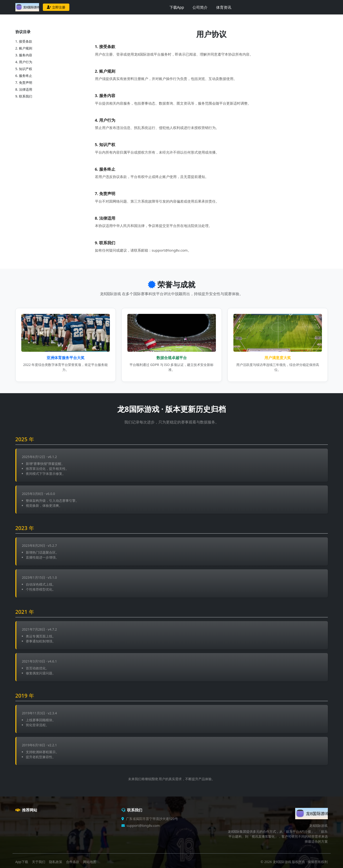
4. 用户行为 (24, 62)
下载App (177, 7)
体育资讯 (224, 7)
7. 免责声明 (24, 82)
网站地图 (90, 862)
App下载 (22, 862)
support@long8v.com (143, 826)
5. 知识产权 (24, 69)
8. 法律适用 (24, 89)
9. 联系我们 (24, 96)
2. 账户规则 (24, 48)
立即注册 (56, 7)
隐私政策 (56, 862)
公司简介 (200, 7)
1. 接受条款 (24, 41)
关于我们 (39, 862)
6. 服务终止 (24, 76)
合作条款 (73, 862)
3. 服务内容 (24, 55)
